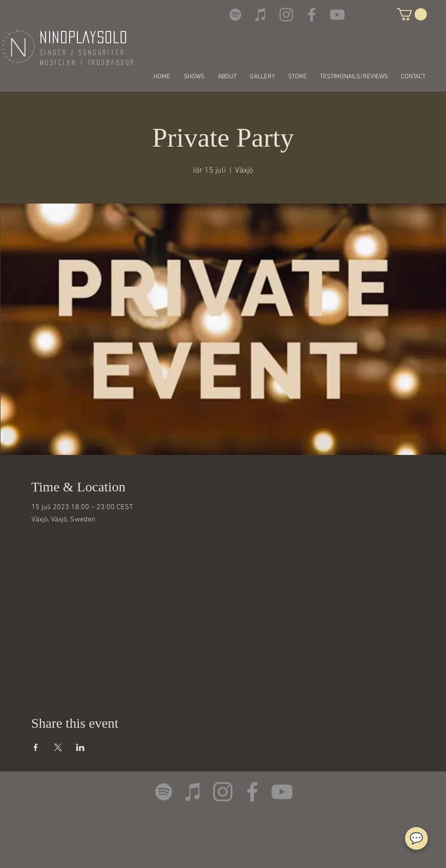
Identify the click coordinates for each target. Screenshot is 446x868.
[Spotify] (235, 15)
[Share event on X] (58, 747)
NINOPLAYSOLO (84, 37)
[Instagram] (286, 15)
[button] (412, 14)
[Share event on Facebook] (36, 747)
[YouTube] (337, 15)
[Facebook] (312, 15)
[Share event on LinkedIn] (80, 747)
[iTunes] (261, 15)
